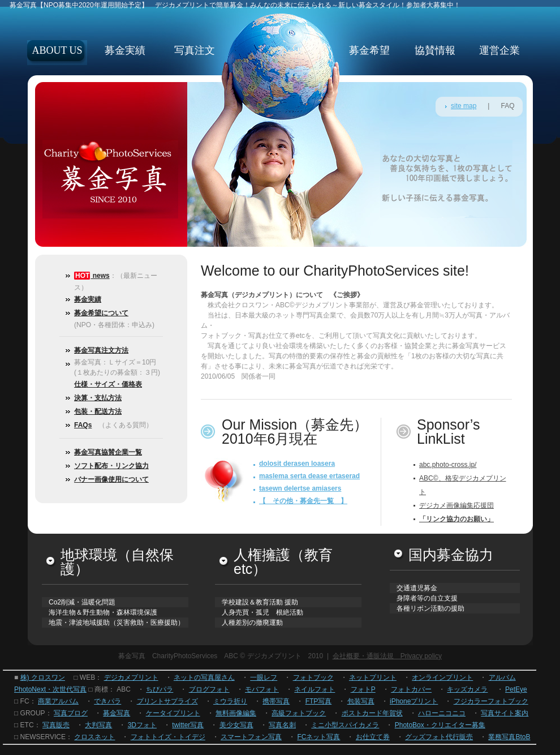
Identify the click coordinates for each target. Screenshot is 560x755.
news (100, 276)
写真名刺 (282, 725)
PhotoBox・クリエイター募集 (440, 725)
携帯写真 (276, 701)
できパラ (107, 701)
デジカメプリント (131, 677)
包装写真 (361, 701)
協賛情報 (435, 50)
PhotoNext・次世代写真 (50, 689)
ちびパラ (160, 689)
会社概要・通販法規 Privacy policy (387, 656)
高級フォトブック (299, 713)
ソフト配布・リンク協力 (111, 466)
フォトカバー (411, 689)
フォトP (363, 689)
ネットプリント (373, 677)
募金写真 (117, 713)
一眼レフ (264, 677)
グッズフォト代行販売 (439, 737)
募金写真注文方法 (101, 350)
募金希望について (101, 313)
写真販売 (56, 725)
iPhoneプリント (414, 701)
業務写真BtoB (509, 737)
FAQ (507, 106)
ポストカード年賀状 (372, 713)
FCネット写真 (318, 737)
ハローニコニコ (442, 713)
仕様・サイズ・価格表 (108, 384)
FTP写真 (319, 701)
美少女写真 (236, 725)
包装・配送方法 (98, 411)
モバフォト (262, 689)
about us (57, 50)
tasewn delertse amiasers (300, 488)
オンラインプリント (442, 677)
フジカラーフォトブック (491, 701)
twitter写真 (188, 725)
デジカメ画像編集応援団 (456, 505)
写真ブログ (71, 713)
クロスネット (94, 737)
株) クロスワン (43, 677)
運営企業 (499, 50)
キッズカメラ (467, 689)
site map (464, 106)
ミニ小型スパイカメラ (345, 725)
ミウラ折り (230, 701)
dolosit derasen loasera (297, 464)
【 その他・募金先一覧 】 (303, 501)
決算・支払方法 (98, 398)
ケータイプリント (173, 713)
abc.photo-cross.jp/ (448, 465)
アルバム (502, 677)
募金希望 (369, 50)
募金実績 (125, 50)
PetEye (516, 689)
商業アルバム (58, 701)
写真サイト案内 (505, 713)
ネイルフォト (315, 689)
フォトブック (313, 677)
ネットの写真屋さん (204, 677)
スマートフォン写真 (251, 737)
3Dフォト (142, 725)
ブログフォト (209, 689)
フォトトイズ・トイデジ (168, 737)
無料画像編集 (236, 713)
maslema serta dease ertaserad (309, 476)
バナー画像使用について (111, 479)
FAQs (83, 425)
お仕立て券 (373, 737)
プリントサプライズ (167, 701)
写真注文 (195, 50)
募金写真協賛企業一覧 (108, 452)
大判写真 (98, 725)
